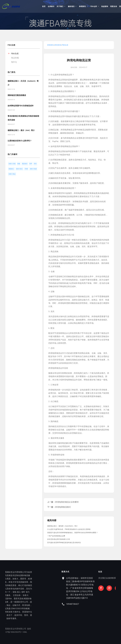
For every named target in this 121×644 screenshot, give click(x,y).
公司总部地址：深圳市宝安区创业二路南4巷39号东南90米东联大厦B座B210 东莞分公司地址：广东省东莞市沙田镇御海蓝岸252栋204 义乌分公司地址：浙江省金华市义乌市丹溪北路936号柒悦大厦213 (99, 588)
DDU (35, 164)
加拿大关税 (12, 164)
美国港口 (11, 169)
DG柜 (26, 169)
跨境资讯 (82, 6)
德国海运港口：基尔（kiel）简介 (21, 130)
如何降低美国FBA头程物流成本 (21, 106)
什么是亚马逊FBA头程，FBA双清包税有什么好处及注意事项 (69, 529)
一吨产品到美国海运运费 (56, 536)
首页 (44, 6)
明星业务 (114, 6)
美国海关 (25, 164)
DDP (31, 164)
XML (16, 632)
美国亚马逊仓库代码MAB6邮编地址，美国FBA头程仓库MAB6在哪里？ (73, 533)
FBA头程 (15, 54)
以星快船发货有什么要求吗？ (20, 141)
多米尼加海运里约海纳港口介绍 (59, 539)
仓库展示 (51, 6)
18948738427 (91, 604)
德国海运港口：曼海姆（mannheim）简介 (62, 526)
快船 (19, 164)
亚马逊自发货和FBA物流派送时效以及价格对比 (64, 543)
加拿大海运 (12, 174)
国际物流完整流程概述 (17, 95)
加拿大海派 (33, 169)
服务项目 (71, 6)
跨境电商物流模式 (63, 507)
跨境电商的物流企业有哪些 (67, 502)
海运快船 (15, 58)
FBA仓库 (94, 6)
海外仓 (14, 62)
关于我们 (60, 6)
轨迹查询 (105, 6)
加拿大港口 (19, 169)
